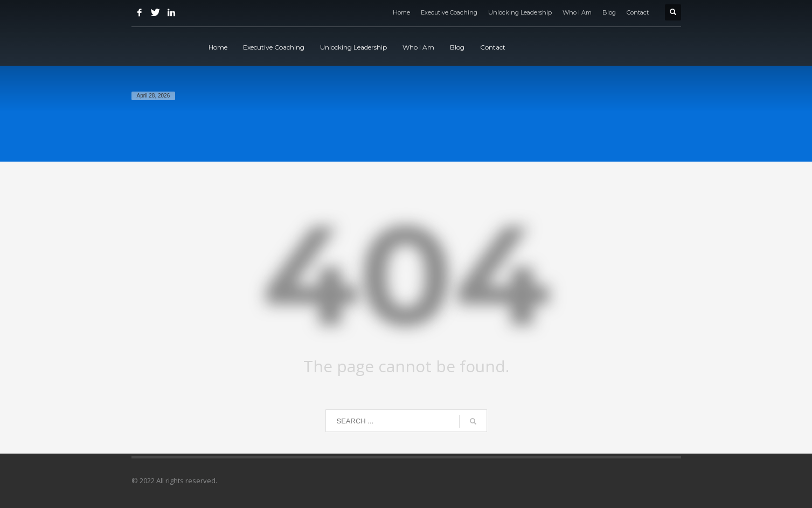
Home (401, 12)
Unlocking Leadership (520, 12)
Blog (609, 12)
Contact (638, 12)
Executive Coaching (449, 12)
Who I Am (577, 12)
